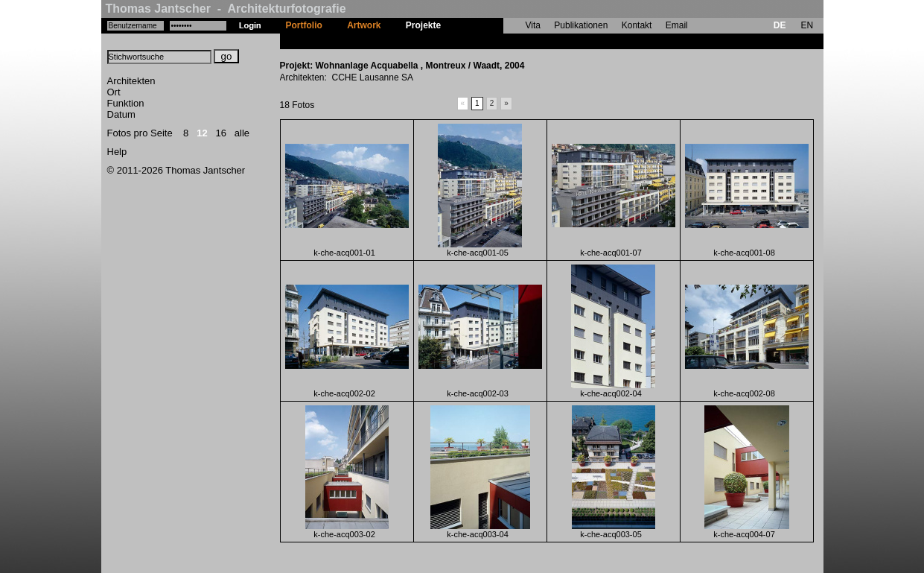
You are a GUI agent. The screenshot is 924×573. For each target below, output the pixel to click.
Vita (533, 25)
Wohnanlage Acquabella (505, 41)
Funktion (126, 103)
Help (117, 152)
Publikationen (581, 25)
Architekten (131, 81)
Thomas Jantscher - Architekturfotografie (226, 9)
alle (242, 133)
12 (202, 133)
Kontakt (637, 25)
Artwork (364, 25)
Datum (121, 114)
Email (677, 25)
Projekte (423, 25)
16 (221, 133)
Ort (114, 92)
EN (807, 25)
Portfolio (304, 25)
